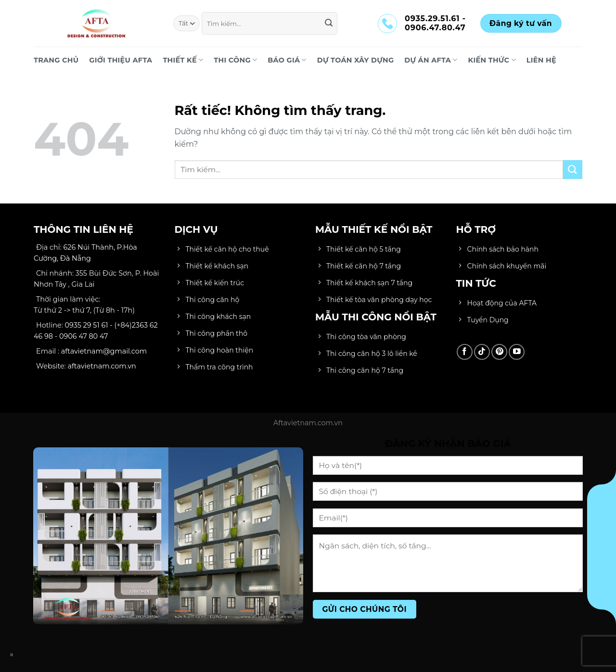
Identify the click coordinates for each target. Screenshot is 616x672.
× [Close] (12, 655)
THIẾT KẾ (183, 60)
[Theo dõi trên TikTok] (482, 352)
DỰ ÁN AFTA (431, 60)
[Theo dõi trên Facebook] (465, 352)
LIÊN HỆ (541, 60)
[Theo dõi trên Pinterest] (499, 352)
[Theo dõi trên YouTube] (517, 352)
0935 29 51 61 (87, 325)
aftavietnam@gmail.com (104, 351)
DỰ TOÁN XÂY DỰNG (356, 60)
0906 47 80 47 (83, 336)
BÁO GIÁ (287, 60)
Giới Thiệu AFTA (121, 60)
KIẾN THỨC (492, 60)
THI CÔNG (235, 60)
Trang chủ (56, 60)
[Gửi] (329, 24)
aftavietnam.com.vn (102, 366)
